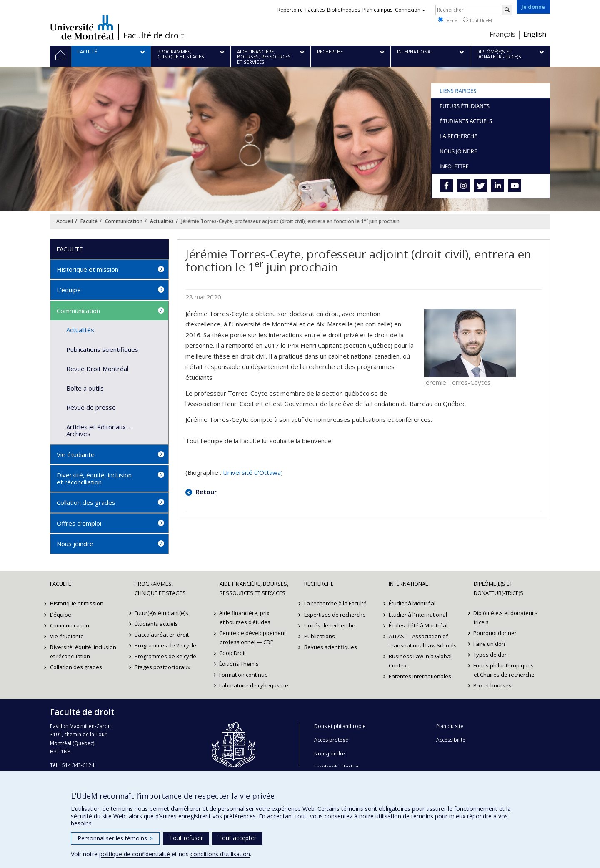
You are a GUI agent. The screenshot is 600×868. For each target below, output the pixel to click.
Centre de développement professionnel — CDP (253, 637)
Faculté (89, 221)
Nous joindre (75, 544)
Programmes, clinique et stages (160, 588)
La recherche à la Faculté (335, 603)
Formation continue (244, 675)
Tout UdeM (477, 20)
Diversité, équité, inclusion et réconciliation (94, 478)
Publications (320, 636)
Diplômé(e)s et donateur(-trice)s (499, 588)
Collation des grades (86, 502)
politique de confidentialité (135, 854)
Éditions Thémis (239, 664)
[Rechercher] (507, 10)
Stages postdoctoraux (162, 667)
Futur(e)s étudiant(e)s (161, 613)
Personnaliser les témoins (115, 838)
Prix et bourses (493, 685)
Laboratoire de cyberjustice (254, 685)
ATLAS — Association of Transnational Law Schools (423, 641)
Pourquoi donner (495, 633)
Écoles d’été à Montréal (418, 625)
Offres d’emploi (79, 523)
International (408, 584)
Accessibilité (451, 740)
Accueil (65, 221)
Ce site (447, 20)
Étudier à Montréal (412, 603)
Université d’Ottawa (252, 472)
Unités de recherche (330, 625)
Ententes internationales (420, 676)
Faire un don (490, 644)
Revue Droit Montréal (97, 369)
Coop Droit (233, 653)
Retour (205, 492)
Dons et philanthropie (340, 726)
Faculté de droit (154, 35)
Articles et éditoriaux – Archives (99, 430)
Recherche (319, 584)
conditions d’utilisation (220, 854)
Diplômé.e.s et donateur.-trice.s (506, 617)
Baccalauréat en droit (162, 635)
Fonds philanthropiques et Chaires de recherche (504, 670)
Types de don (491, 655)
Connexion (410, 10)
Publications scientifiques (102, 349)
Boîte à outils (85, 388)
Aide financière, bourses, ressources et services (254, 588)
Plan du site (450, 726)
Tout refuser (186, 838)
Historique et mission (87, 269)
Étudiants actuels (156, 624)
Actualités (162, 221)
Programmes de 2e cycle (165, 645)
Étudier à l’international (418, 615)
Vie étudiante (76, 454)
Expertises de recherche (335, 615)
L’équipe (69, 290)
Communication (124, 221)
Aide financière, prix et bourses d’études (245, 617)
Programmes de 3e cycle (165, 656)
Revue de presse (91, 407)
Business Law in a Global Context (420, 661)
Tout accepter (237, 838)
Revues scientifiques (331, 647)
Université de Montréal (82, 27)
